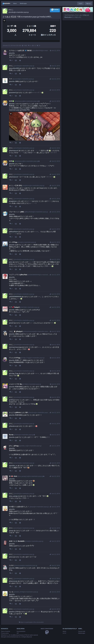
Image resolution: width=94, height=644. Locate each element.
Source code (82, 631)
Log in (81, 3)
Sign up (88, 3)
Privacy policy (5, 633)
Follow (55, 10)
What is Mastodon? (47, 629)
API (18, 633)
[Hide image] (4, 21)
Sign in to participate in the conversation (31, 622)
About (15, 3)
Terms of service (5, 631)
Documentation (21, 631)
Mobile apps (23, 3)
